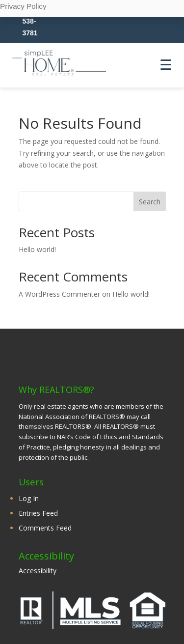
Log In (29, 498)
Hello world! (37, 249)
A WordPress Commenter (59, 294)
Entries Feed (38, 513)
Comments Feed (45, 528)
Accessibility (38, 571)
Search (150, 202)
